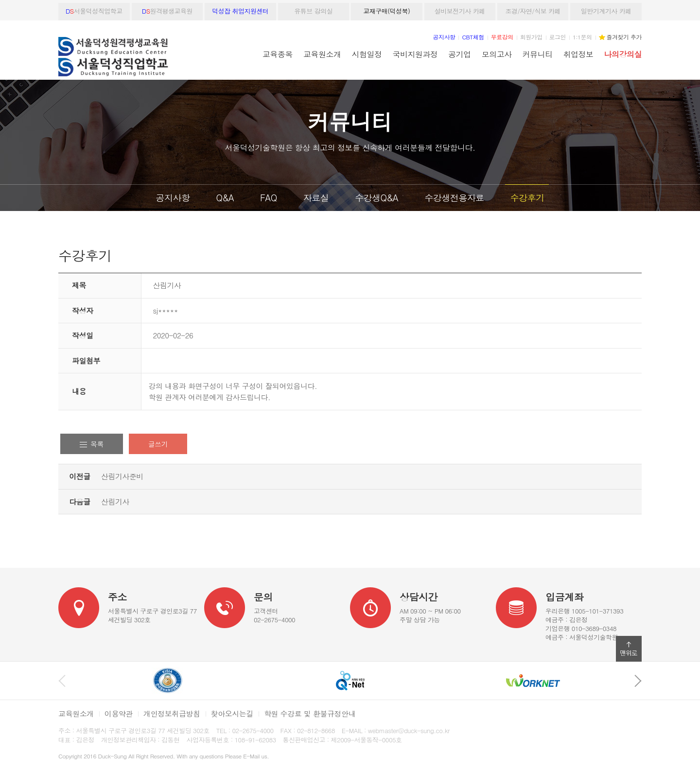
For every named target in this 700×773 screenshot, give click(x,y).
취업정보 (578, 54)
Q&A (225, 198)
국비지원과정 (415, 54)
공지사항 (173, 198)
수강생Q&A (376, 198)
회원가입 (531, 37)
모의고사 (497, 54)
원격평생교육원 (167, 11)
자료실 (316, 198)
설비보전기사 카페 (460, 11)
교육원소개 (322, 54)
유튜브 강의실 (313, 11)
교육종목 (278, 54)
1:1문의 (582, 37)
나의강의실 (623, 54)
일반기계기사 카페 (606, 11)
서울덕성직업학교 (94, 11)
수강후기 (527, 198)
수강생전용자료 (454, 198)
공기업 (459, 54)
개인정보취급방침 (172, 713)
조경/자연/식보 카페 (533, 11)
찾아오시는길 (232, 713)
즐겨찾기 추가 (624, 37)
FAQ (269, 198)
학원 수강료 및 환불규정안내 (310, 713)
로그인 (558, 37)
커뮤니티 (538, 54)
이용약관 (119, 713)
